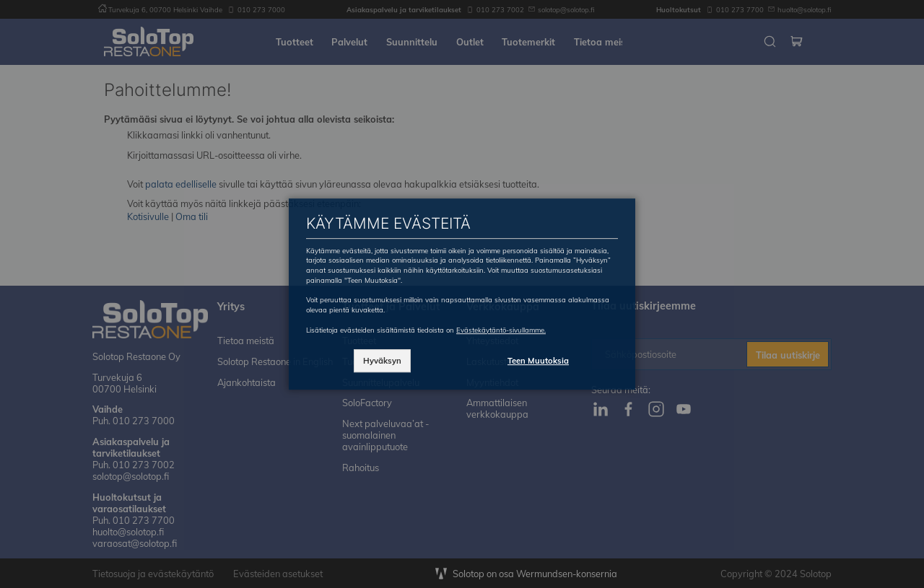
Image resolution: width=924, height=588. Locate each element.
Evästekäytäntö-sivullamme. (501, 330)
